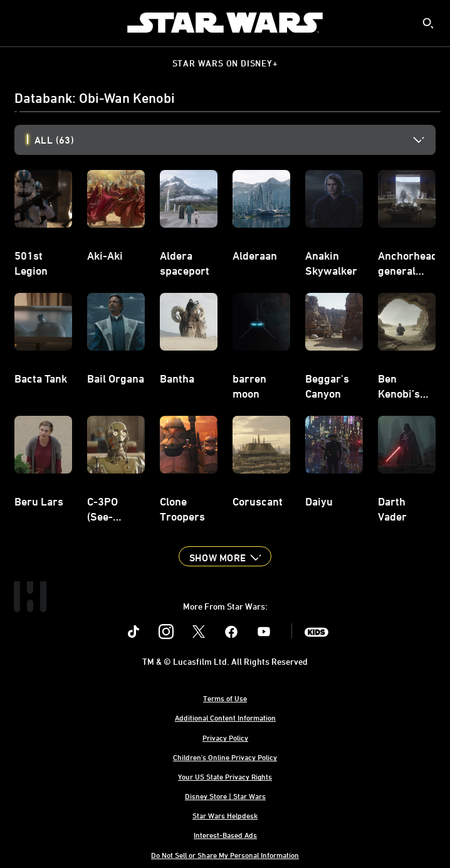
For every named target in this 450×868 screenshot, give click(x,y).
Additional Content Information (225, 717)
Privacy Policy (225, 738)
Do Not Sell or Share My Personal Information (225, 855)
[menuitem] (20, 23)
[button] (225, 556)
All (54, 140)
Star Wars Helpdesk (225, 815)
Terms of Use (225, 698)
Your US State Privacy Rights (225, 776)
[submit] (428, 23)
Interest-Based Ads (225, 835)
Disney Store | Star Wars (225, 796)
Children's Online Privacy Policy (225, 757)
